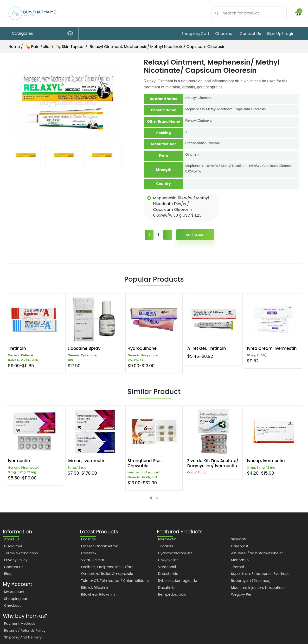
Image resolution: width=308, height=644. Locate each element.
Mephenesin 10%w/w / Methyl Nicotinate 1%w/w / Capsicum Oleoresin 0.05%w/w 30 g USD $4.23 (181, 207)
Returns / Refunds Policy (25, 631)
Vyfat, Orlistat (93, 560)
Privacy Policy (16, 560)
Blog (8, 574)
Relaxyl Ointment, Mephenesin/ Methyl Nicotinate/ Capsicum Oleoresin (158, 47)
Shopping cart (195, 34)
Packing (164, 133)
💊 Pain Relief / (40, 47)
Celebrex (89, 553)
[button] (151, 498)
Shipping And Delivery (23, 637)
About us (12, 539)
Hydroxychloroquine (175, 553)
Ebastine (88, 539)
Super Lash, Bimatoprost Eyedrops (260, 574)
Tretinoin (17, 348)
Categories (42, 33)
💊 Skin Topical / (72, 47)
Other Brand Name (164, 121)
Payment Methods (20, 624)
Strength (164, 170)
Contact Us (250, 34)
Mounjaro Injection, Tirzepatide (257, 588)
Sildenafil (239, 539)
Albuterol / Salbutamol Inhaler (257, 553)
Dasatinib (166, 588)
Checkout (224, 34)
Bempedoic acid (172, 594)
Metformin (240, 560)
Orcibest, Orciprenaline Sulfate (107, 567)
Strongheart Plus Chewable (145, 463)
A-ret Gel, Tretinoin (207, 348)
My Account (14, 592)
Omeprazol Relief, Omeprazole (107, 574)
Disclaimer (13, 546)
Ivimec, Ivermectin (87, 461)
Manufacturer (164, 144)
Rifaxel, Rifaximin (95, 588)
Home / (16, 47)
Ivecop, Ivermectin (266, 461)
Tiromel (237, 567)
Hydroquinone (142, 348)
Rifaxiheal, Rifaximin (98, 594)
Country (164, 184)
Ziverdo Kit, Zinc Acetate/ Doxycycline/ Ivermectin (213, 463)
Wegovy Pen (242, 594)
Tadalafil (166, 546)
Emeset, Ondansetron (100, 546)
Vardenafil (167, 567)
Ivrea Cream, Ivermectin (272, 348)
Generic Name (164, 110)
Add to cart (195, 235)
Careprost (240, 546)
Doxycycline (168, 560)
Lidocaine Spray (84, 348)
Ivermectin (19, 461)
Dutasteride (168, 574)
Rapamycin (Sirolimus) (251, 581)
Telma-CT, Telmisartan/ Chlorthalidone (115, 581)
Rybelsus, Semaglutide (178, 581)
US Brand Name (164, 99)
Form (163, 155)
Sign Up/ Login (281, 34)
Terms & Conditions (21, 553)
